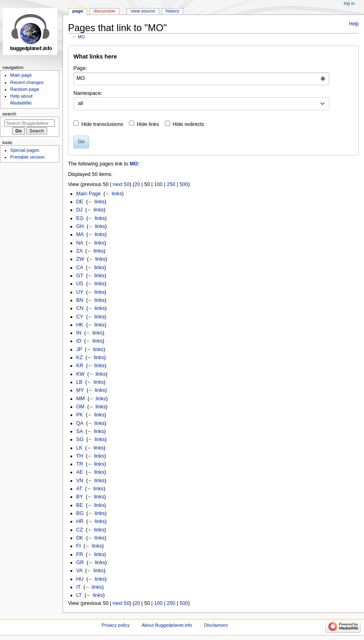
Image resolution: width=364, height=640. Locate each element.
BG (80, 513)
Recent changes (27, 82)
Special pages (25, 150)
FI (78, 546)
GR (80, 563)
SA (79, 431)
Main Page (88, 194)
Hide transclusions (102, 124)
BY (80, 497)
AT (79, 489)
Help (354, 24)
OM (80, 407)
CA (80, 268)
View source (143, 11)
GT (80, 276)
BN (80, 300)
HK (80, 325)
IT (78, 587)
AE (80, 472)
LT (79, 595)
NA (80, 243)
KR (80, 366)
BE (80, 505)
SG (80, 439)
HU (80, 579)
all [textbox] (80, 103)
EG (80, 218)
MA (80, 234)
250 (171, 184)
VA (79, 571)
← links (114, 194)
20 (137, 184)
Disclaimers (216, 625)
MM (80, 399)
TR (80, 464)
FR (80, 554)
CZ (80, 530)
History (173, 11)
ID (79, 341)
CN (80, 308)
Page (78, 11)
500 (184, 184)
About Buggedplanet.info (167, 625)
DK (80, 538)
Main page (21, 75)
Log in (349, 3)
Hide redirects (188, 124)
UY (80, 292)
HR (80, 521)
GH (80, 226)
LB (79, 382)
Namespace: (88, 93)
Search (9, 114)
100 (158, 184)
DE (80, 202)
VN (80, 481)
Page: (80, 68)
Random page (25, 89)
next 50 (121, 184)
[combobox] (201, 79)
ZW (80, 259)
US (80, 284)
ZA (79, 251)
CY (80, 317)
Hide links (148, 124)
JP (79, 349)
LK (79, 448)
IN (79, 333)
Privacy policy (116, 625)
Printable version (27, 157)
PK (80, 415)
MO (81, 37)
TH (80, 456)
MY (80, 390)
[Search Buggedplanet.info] (30, 123)
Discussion (104, 11)
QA (80, 423)
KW (80, 374)
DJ (79, 210)
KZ (79, 358)
